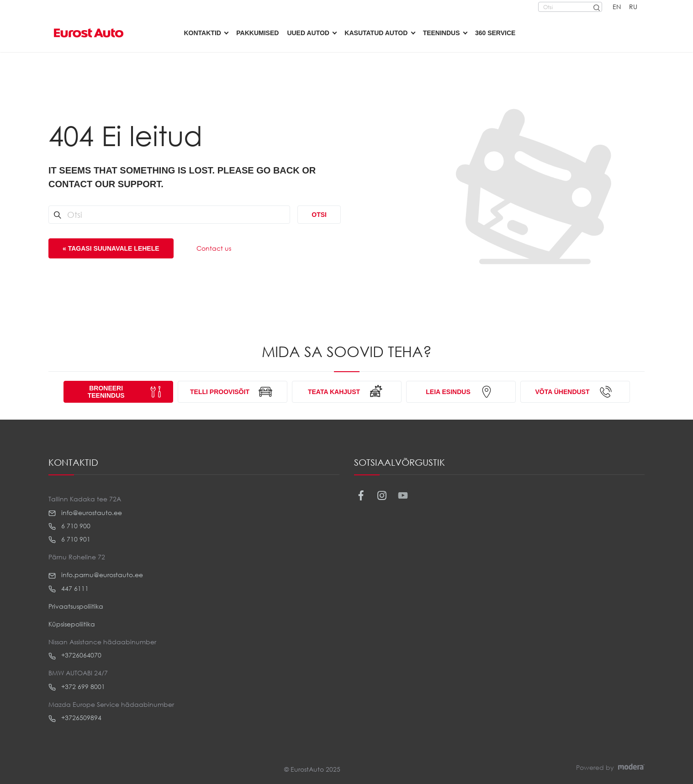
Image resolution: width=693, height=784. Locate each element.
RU (633, 7)
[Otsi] (596, 7)
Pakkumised (257, 33)
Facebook (361, 496)
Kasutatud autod (376, 33)
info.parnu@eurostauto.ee (96, 575)
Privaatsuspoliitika (76, 606)
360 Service (495, 33)
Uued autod (308, 33)
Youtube (403, 496)
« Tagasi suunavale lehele (111, 248)
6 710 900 (69, 526)
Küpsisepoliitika (72, 624)
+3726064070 (75, 655)
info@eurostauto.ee (85, 513)
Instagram (382, 496)
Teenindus (442, 33)
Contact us (214, 248)
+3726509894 (75, 718)
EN (617, 7)
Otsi (319, 215)
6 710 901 (69, 539)
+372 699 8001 (77, 687)
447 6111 (69, 589)
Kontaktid (203, 33)
